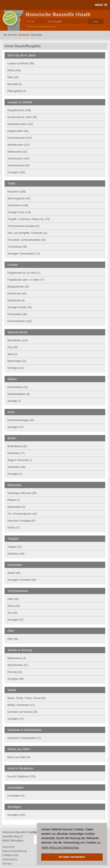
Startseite (24, 35)
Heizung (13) (15, 672)
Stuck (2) (13, 354)
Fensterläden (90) (17, 314)
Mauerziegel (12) (17, 361)
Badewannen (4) (17, 658)
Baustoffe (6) (15, 84)
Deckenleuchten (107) (20, 138)
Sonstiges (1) (15, 474)
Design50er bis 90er (10, 17)
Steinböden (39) (16, 467)
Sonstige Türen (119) (19, 212)
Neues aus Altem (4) (19, 757)
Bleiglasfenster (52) (18, 287)
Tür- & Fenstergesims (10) (22, 514)
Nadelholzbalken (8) (19, 394)
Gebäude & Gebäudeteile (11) (24, 738)
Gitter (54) (13, 599)
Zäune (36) (14, 606)
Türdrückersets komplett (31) (24, 226)
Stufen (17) (14, 528)
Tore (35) (13, 613)
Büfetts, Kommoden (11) (21, 705)
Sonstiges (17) (16, 427)
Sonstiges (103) (16, 815)
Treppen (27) (15, 547)
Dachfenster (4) (16, 300)
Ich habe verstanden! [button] (72, 857)
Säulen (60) (14, 573)
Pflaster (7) (14, 500)
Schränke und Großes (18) (22, 712)
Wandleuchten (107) (19, 145)
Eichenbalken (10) (18, 387)
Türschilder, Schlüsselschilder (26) (27, 240)
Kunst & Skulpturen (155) (22, 776)
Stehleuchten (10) (17, 152)
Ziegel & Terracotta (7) (20, 460)
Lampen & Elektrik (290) (21, 64)
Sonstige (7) (14, 401)
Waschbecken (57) (18, 665)
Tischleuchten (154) (19, 159)
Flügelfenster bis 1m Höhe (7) (24, 273)
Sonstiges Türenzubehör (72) (24, 254)
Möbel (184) (14, 70)
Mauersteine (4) (16, 507)
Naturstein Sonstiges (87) (22, 521)
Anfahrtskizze (10, 859)
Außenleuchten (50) (19, 165)
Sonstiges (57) (16, 620)
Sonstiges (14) (16, 368)
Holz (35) (13, 347)
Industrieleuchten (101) (20, 124)
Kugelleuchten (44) (18, 131)
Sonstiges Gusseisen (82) (22, 580)
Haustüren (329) (17, 192)
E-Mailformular (10, 855)
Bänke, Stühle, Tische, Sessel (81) (27, 698)
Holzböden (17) (16, 453)
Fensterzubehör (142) (20, 321)
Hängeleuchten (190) (19, 110)
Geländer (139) (16, 554)
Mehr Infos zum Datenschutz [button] (60, 848)
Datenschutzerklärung (15, 851)
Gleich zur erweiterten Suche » (42, 27)
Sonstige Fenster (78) (20, 307)
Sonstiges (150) (16, 172)
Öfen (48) (13, 639)
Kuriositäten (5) (16, 796)
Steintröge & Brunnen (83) (22, 493)
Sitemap (7, 864)
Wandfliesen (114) (18, 340)
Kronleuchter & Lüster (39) (22, 117)
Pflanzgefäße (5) (17, 91)
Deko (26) (13, 77)
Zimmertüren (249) (18, 205)
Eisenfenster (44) (17, 294)
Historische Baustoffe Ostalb (58, 14)
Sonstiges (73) (16, 719)
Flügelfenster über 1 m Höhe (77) (26, 280)
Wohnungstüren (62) (19, 199)
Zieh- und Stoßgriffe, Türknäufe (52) (27, 233)
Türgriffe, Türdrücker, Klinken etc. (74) (29, 219)
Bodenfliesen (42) (17, 446)
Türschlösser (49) (17, 247)
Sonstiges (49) (16, 679)
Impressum (8, 847)
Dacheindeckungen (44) (21, 420)
